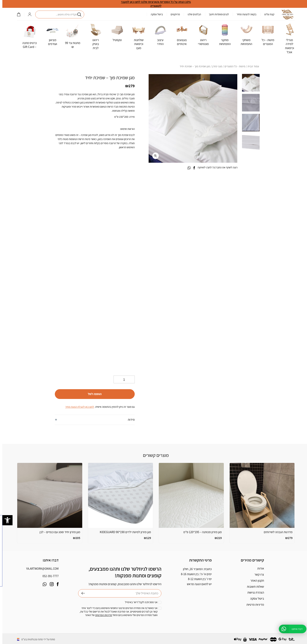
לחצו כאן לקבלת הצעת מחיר (77, 407)
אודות (258, 568)
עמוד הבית (251, 66)
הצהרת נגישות (253, 592)
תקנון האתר (255, 581)
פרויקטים (173, 14)
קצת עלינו (267, 14)
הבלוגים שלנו (192, 14)
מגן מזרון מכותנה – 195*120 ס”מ (200, 532)
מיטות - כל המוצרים (233, 66)
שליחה (79, 593)
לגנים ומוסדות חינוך (217, 14)
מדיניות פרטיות (253, 605)
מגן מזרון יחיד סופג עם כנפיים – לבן (57, 532)
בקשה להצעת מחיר (244, 14)
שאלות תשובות (253, 587)
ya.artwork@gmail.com (40, 569)
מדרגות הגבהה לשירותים (276, 532)
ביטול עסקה (154, 14)
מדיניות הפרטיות (101, 615)
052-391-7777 (48, 576)
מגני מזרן (215, 66)
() (16, 14)
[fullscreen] (153, 156)
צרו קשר (257, 574)
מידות (129, 420)
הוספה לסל (92, 394)
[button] (5, 520)
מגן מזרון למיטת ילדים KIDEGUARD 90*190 (123, 532)
